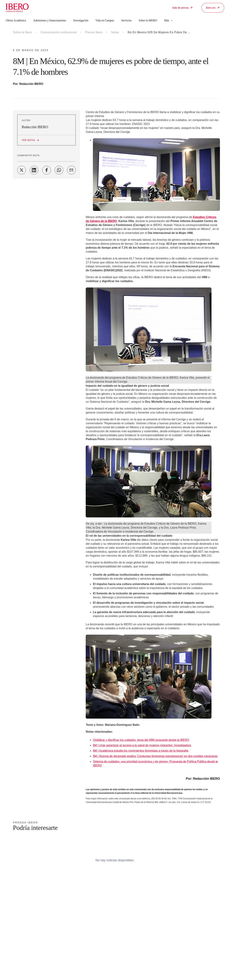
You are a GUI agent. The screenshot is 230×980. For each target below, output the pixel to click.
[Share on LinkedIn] (34, 170)
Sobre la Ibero (22, 32)
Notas (115, 32)
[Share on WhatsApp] (59, 170)
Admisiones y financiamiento (50, 20)
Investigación (81, 20)
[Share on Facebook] (47, 170)
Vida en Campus (105, 20)
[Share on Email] (71, 170)
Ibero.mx (213, 8)
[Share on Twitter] (22, 170)
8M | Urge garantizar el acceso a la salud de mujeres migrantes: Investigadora (142, 745)
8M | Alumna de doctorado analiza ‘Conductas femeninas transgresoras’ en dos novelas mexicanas (155, 756)
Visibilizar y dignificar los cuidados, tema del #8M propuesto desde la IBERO (141, 740)
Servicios (126, 20)
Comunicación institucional (59, 32)
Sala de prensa (182, 8)
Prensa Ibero (94, 32)
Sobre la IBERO (148, 20)
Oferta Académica (16, 20)
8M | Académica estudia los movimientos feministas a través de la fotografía (141, 751)
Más (169, 20)
